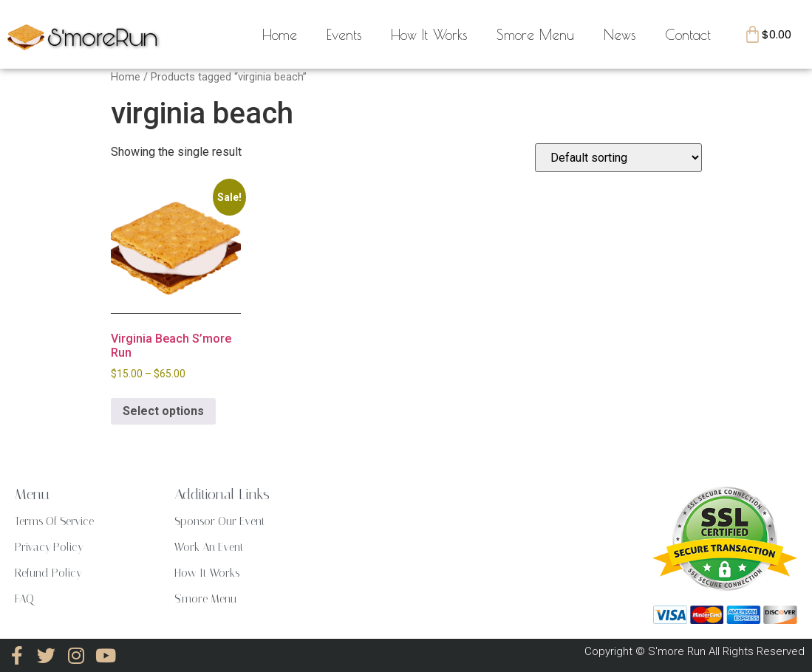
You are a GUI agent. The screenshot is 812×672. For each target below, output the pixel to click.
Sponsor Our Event (220, 521)
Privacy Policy (49, 547)
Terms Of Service (54, 521)
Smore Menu (535, 35)
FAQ (24, 599)
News (620, 35)
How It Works (429, 35)
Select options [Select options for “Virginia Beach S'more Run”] (163, 411)
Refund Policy (48, 573)
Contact (688, 35)
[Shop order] (618, 158)
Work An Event (209, 547)
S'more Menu (205, 599)
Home (280, 35)
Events (344, 35)
